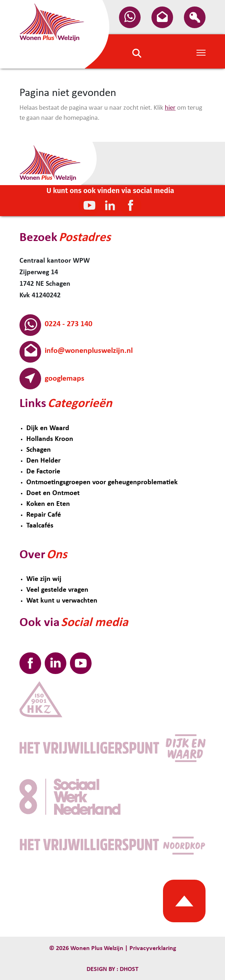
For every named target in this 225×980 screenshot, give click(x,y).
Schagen (39, 450)
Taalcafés (40, 526)
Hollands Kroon (50, 439)
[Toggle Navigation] (201, 52)
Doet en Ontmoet (53, 493)
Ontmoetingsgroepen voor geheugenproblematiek (102, 482)
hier (170, 108)
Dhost (128, 969)
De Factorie (43, 472)
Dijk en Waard (48, 428)
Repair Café (44, 515)
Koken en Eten (48, 504)
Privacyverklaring (153, 948)
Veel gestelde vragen (57, 590)
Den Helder (43, 461)
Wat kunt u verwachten (62, 601)
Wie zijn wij (44, 579)
